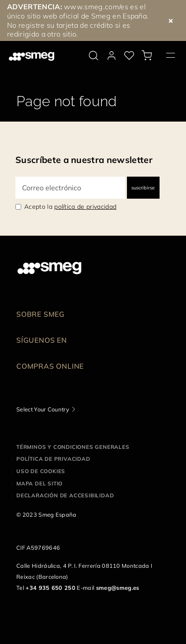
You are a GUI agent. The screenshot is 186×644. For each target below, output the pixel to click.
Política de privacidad (53, 459)
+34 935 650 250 (50, 588)
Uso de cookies (41, 471)
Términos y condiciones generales (73, 447)
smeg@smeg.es (118, 588)
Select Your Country (43, 409)
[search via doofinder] (93, 56)
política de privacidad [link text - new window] (85, 207)
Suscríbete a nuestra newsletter (84, 160)
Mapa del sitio (39, 483)
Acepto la (70, 207)
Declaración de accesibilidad (65, 495)
